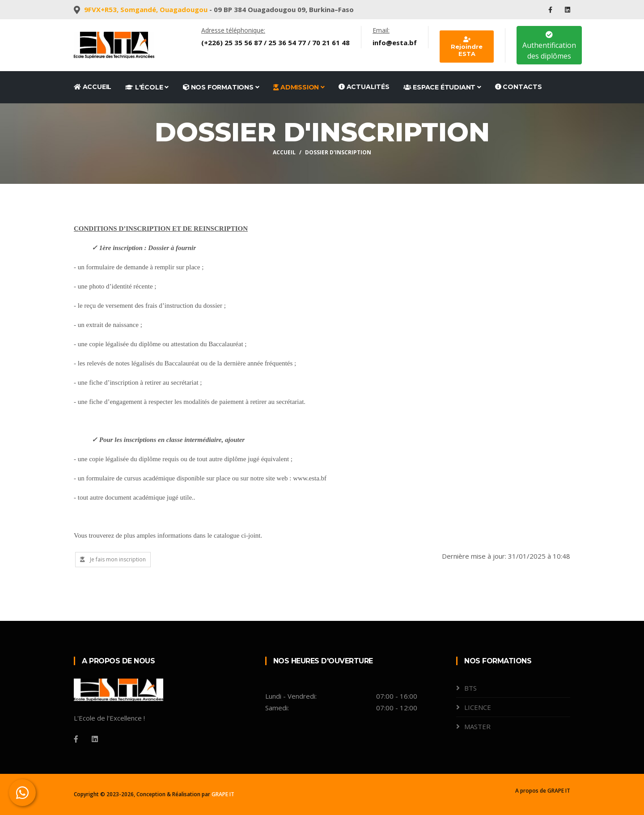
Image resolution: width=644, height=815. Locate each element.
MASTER (477, 726)
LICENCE (478, 707)
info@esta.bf (395, 42)
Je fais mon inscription (113, 559)
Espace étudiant (442, 87)
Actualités (364, 87)
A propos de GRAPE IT (543, 791)
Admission (299, 87)
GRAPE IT (223, 794)
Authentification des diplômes (549, 46)
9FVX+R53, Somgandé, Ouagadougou (146, 9)
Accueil (93, 87)
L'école (147, 87)
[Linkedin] (95, 739)
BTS (470, 688)
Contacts (519, 87)
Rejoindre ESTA (467, 47)
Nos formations (221, 87)
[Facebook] (76, 739)
